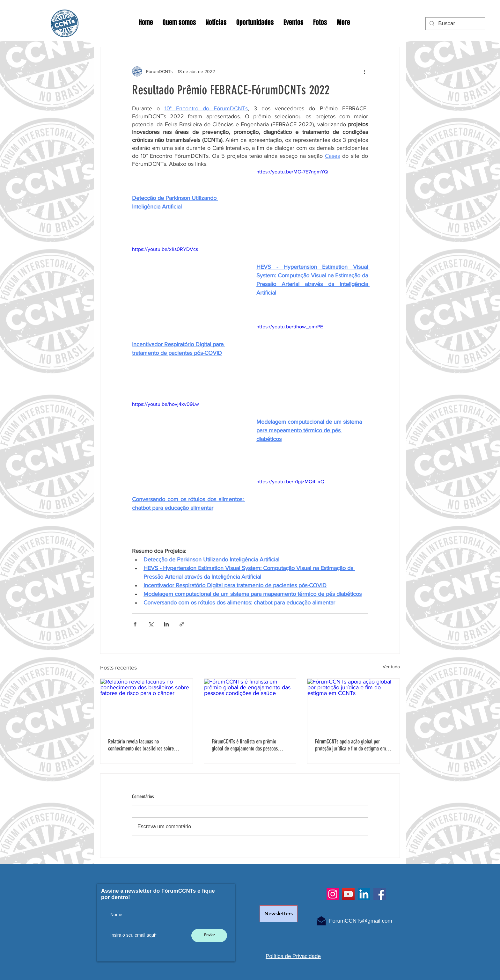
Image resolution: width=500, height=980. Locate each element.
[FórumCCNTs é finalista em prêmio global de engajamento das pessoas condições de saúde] (250, 705)
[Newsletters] (279, 914)
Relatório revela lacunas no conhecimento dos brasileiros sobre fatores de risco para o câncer (141, 745)
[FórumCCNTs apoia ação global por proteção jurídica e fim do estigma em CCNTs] (353, 705)
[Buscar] (455, 24)
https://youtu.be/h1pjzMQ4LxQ (290, 482)
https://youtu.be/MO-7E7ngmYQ (292, 172)
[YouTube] (348, 894)
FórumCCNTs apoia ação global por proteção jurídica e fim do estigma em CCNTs (350, 745)
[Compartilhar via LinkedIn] (166, 624)
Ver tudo (391, 667)
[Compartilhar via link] (182, 624)
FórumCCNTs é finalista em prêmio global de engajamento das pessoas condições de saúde (245, 745)
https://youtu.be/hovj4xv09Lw (165, 404)
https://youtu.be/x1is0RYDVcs (165, 249)
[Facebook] (380, 894)
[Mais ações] (364, 71)
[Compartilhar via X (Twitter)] (151, 624)
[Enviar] (209, 936)
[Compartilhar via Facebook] (135, 624)
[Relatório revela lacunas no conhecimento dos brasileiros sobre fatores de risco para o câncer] (147, 705)
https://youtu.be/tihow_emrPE (290, 327)
